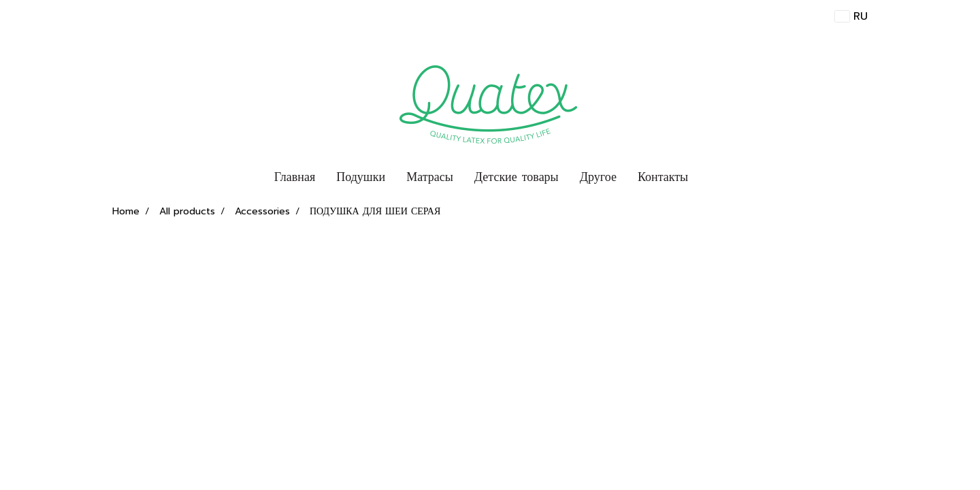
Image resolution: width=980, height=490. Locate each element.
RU (851, 16)
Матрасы (430, 177)
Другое (598, 177)
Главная (295, 177)
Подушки (361, 177)
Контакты (663, 177)
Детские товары (517, 177)
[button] (710, 178)
